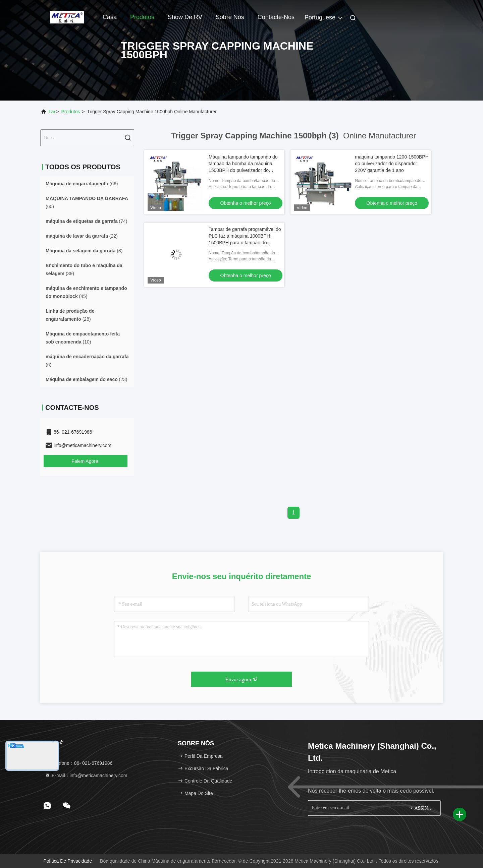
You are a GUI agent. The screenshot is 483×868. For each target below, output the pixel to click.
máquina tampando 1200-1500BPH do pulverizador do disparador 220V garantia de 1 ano (392, 164)
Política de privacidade (68, 861)
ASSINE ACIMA (421, 808)
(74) (87, 221)
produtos (70, 112)
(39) (84, 269)
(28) (70, 315)
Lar (52, 112)
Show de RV (185, 17)
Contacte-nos (276, 17)
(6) (87, 361)
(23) (87, 379)
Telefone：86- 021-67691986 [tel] (79, 763)
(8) (84, 251)
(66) (82, 184)
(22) (82, 236)
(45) (86, 292)
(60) (87, 202)
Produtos (142, 17)
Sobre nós (230, 17)
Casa (110, 17)
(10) (83, 338)
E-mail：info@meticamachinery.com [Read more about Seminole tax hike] (86, 776)
